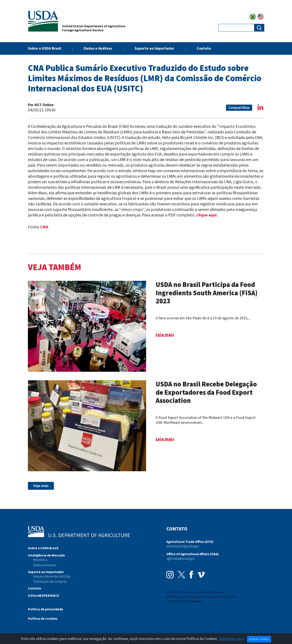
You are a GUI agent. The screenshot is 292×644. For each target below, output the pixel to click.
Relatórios (40, 560)
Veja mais (41, 486)
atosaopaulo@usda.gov (183, 546)
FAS (169, 592)
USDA (178, 592)
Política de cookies (43, 619)
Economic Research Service (204, 592)
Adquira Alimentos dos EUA (52, 576)
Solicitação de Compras (50, 582)
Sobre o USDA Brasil (45, 48)
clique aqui (206, 215)
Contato (204, 48)
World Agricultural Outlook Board (212, 597)
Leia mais (165, 335)
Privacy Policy (176, 601)
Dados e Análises (98, 48)
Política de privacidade (45, 609)
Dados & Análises (45, 565)
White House (176, 597)
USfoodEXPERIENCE (44, 596)
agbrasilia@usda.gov (181, 559)
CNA (44, 227)
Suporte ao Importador (154, 48)
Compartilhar (239, 108)
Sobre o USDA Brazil (43, 548)
